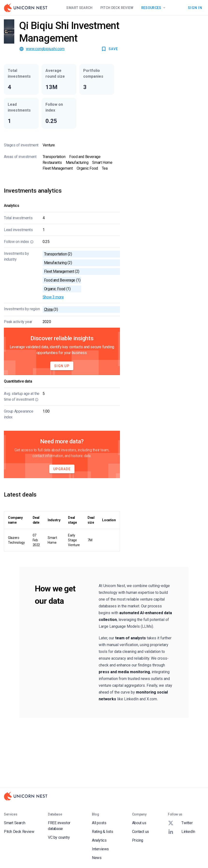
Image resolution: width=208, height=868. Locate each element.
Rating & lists (102, 832)
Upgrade (62, 469)
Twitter (180, 823)
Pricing (138, 840)
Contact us (141, 832)
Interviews (100, 849)
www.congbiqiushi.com (45, 49)
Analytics (99, 840)
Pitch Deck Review (117, 8)
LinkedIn (182, 832)
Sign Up (62, 366)
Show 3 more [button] (53, 297)
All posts (99, 823)
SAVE (109, 49)
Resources (154, 8)
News (97, 858)
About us (139, 823)
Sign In (195, 8)
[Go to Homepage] (26, 8)
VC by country (59, 837)
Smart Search (79, 8)
